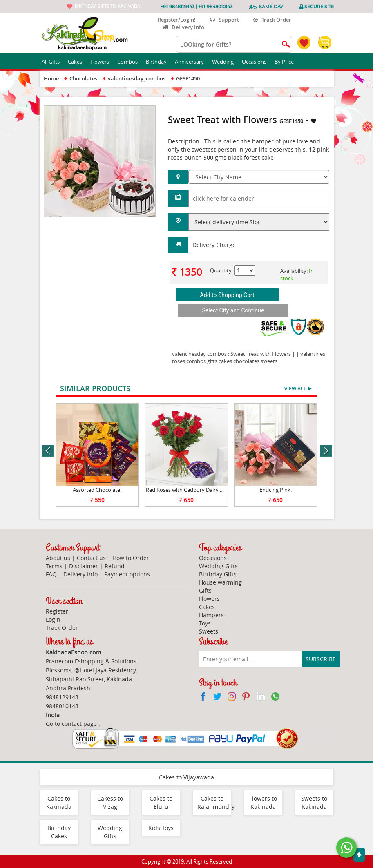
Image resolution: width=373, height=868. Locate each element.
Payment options (127, 574)
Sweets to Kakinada (314, 802)
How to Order (131, 558)
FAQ (51, 574)
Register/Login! (173, 20)
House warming (220, 582)
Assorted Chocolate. (97, 490)
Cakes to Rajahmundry (216, 802)
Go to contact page (71, 724)
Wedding (226, 62)
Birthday (159, 62)
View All (298, 389)
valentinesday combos (199, 354)
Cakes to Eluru (161, 802)
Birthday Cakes (59, 832)
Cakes (78, 62)
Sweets (209, 631)
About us (58, 558)
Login (53, 619)
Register (57, 611)
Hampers (211, 615)
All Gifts (54, 62)
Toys (205, 623)
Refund (115, 566)
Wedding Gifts (218, 566)
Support (224, 20)
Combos (131, 62)
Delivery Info (183, 27)
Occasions (257, 62)
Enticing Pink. (276, 490)
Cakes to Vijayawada (186, 777)
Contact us (91, 558)
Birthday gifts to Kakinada (107, 6)
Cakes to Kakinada (59, 802)
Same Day (271, 7)
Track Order (272, 20)
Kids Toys (161, 828)
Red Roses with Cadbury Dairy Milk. (189, 490)
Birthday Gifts (218, 574)
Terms (54, 566)
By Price (287, 62)
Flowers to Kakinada (263, 802)
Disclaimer (84, 566)
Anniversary (192, 62)
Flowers (103, 62)
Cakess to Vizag (110, 802)
